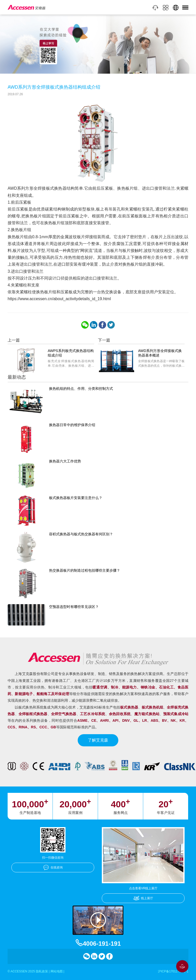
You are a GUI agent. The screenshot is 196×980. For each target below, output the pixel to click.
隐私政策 (42, 971)
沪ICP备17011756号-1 (173, 971)
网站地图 (57, 971)
